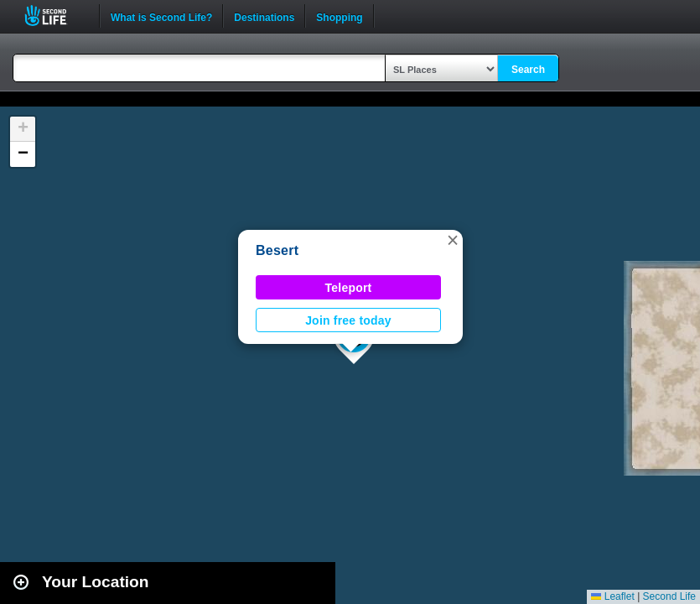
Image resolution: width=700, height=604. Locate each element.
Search (528, 70)
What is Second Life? (161, 16)
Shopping (339, 16)
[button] (453, 240)
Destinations (264, 16)
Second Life (55, 16)
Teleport (349, 288)
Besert (277, 250)
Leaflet (612, 596)
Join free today (348, 320)
